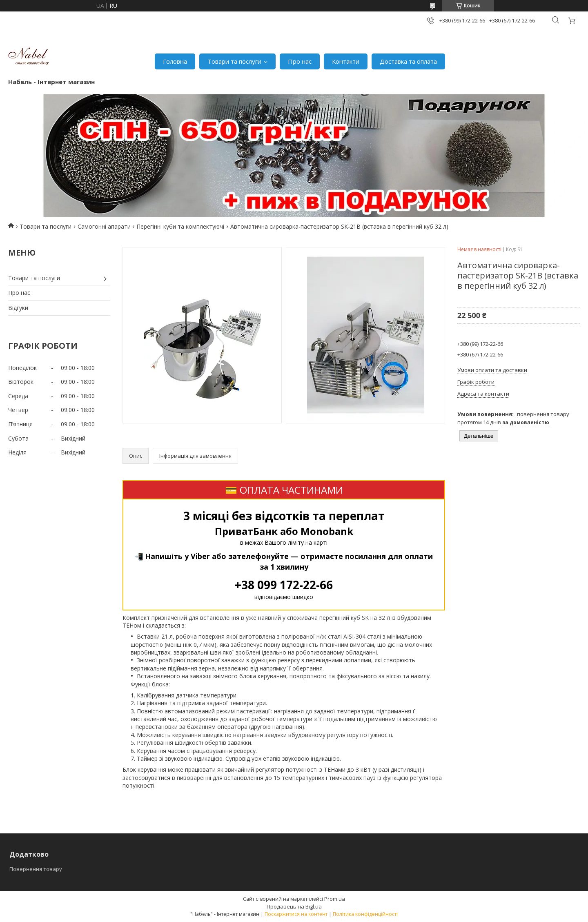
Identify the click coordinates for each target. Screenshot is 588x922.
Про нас (300, 61)
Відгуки (18, 308)
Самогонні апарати (104, 226)
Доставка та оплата (408, 61)
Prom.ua (335, 899)
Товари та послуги (234, 61)
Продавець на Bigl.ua (294, 906)
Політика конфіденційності (365, 914)
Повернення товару (36, 869)
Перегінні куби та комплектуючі (180, 226)
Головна (175, 61)
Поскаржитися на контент (296, 914)
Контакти (346, 61)
